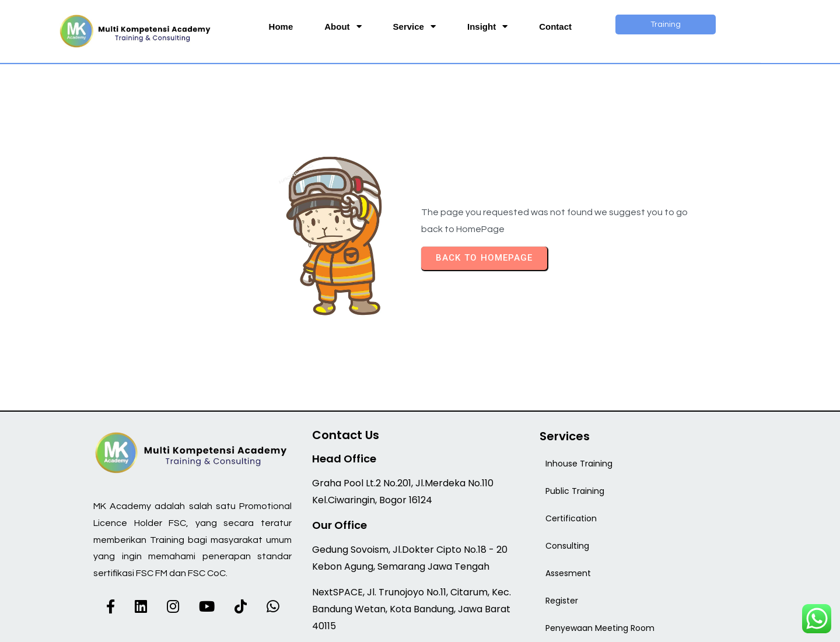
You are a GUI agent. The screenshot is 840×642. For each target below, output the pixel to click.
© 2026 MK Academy (420, 625)
